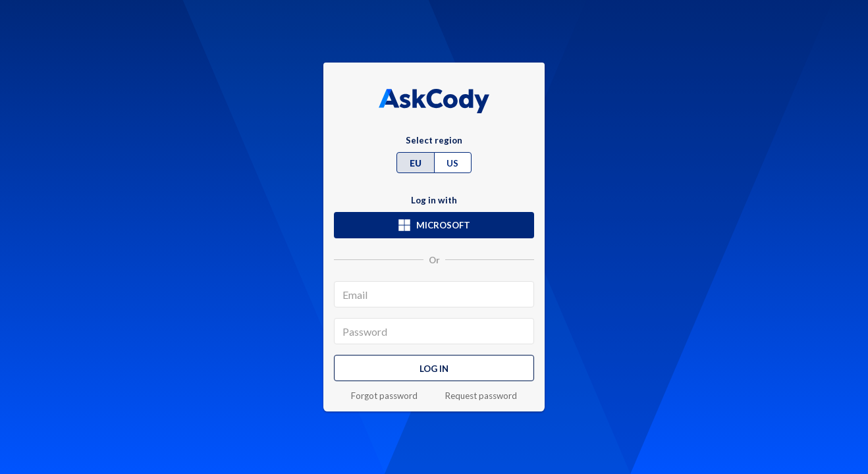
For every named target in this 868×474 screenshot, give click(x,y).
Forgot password (384, 396)
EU (416, 163)
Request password (481, 396)
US (452, 163)
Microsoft (434, 225)
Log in (434, 369)
